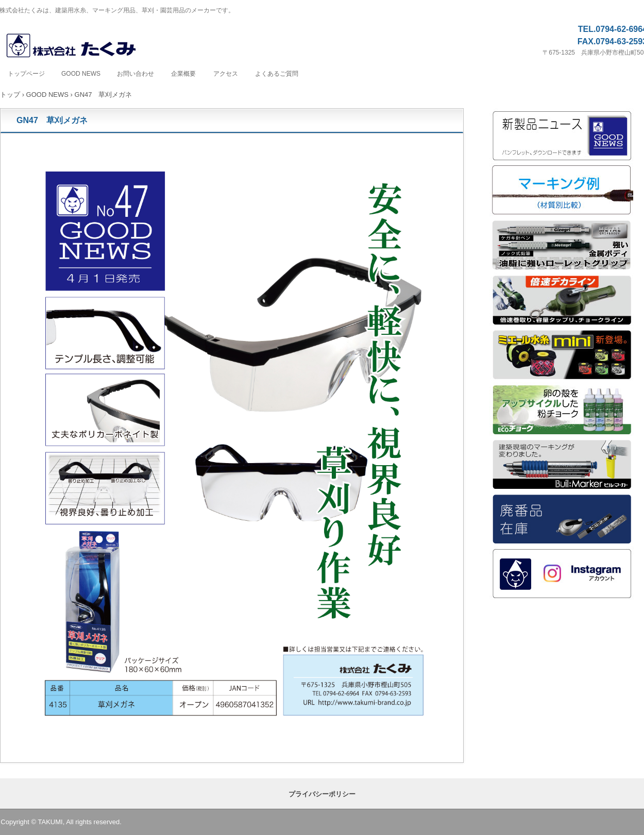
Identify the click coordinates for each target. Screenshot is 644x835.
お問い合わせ (135, 74)
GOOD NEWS (81, 74)
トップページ (26, 74)
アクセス (226, 74)
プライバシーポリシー (322, 794)
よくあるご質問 (277, 74)
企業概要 (183, 74)
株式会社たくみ (82, 46)
